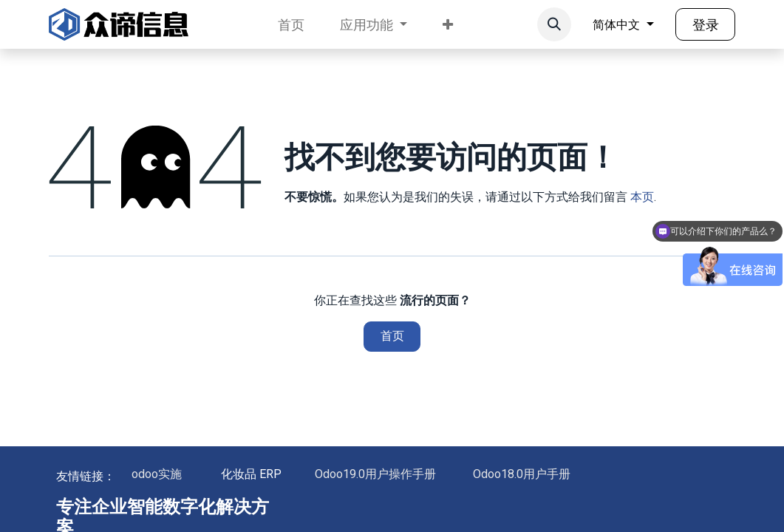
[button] (554, 24)
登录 (706, 25)
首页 (392, 336)
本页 (642, 197)
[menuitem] (291, 25)
